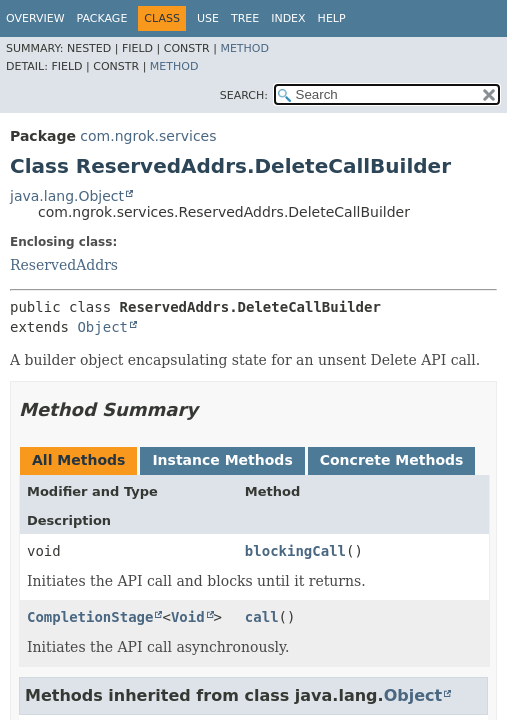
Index (288, 18)
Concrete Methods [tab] (392, 460)
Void (188, 617)
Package (102, 18)
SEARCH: (244, 95)
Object (102, 327)
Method (244, 48)
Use (208, 18)
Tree (245, 18)
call (262, 617)
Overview (35, 18)
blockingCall (295, 551)
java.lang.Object (67, 196)
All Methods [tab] (78, 460)
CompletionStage (90, 617)
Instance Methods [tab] (222, 460)
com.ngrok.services (148, 136)
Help (332, 18)
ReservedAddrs (64, 265)
